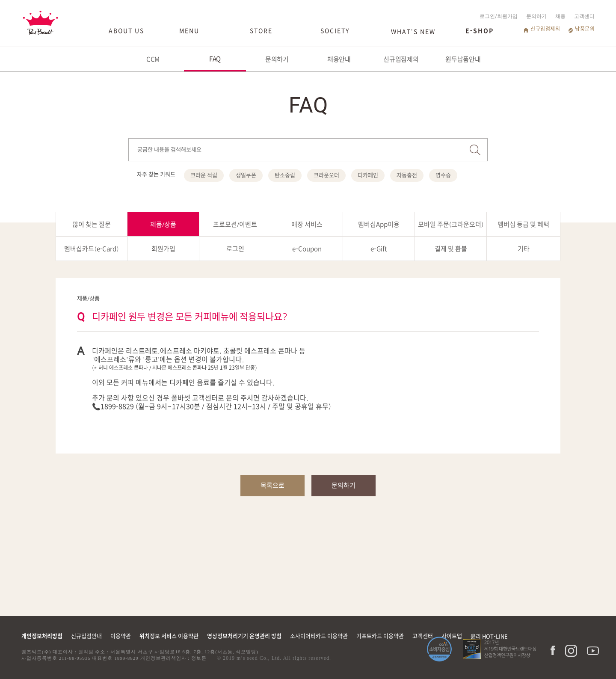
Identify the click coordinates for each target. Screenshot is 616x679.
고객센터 (584, 16)
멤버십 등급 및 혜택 (523, 224)
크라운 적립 (204, 175)
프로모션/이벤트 (235, 224)
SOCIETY (335, 31)
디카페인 (368, 175)
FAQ (215, 59)
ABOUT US (126, 31)
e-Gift (379, 249)
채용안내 (339, 59)
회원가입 (163, 249)
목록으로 (272, 485)
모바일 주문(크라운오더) (451, 224)
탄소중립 (285, 175)
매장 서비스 (307, 224)
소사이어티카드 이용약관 (319, 636)
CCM (153, 59)
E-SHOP (480, 31)
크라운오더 (326, 175)
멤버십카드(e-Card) (91, 249)
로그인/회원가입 (499, 16)
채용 (560, 16)
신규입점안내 (86, 636)
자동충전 (407, 175)
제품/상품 (163, 224)
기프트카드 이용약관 (380, 636)
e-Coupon (307, 249)
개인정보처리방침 (42, 636)
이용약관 (121, 636)
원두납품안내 (463, 59)
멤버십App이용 (379, 224)
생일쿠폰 (246, 175)
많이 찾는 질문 (92, 224)
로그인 (235, 249)
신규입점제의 (545, 29)
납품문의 (585, 29)
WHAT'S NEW (413, 32)
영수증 (443, 175)
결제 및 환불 (451, 249)
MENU (189, 31)
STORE (261, 31)
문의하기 (536, 16)
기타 (524, 249)
